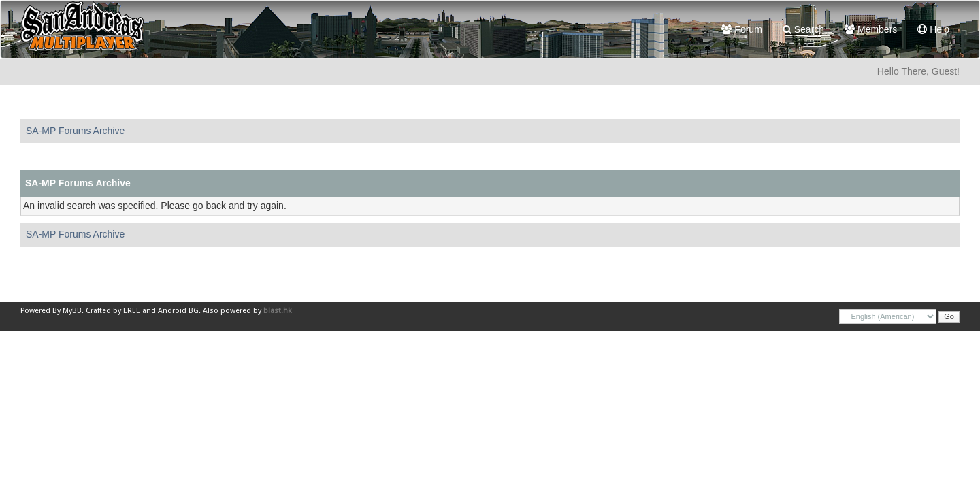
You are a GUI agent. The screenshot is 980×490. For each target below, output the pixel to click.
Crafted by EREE (113, 311)
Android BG (178, 311)
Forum (741, 29)
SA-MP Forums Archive (75, 131)
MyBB (72, 311)
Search (803, 29)
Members (871, 29)
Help (933, 29)
